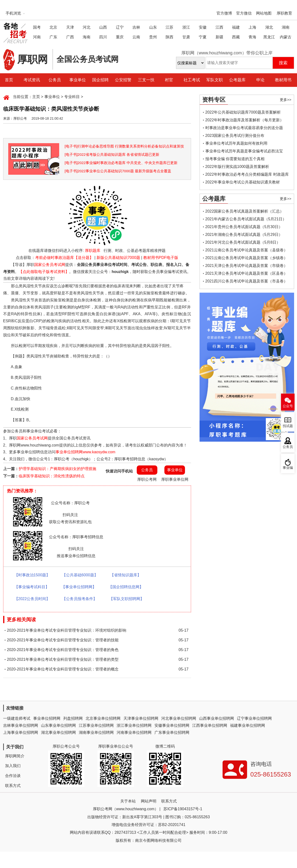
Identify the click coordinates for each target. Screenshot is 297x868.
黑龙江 (269, 37)
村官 (169, 80)
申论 (260, 80)
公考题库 (237, 80)
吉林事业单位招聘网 (21, 725)
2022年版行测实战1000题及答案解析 (237, 167)
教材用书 (283, 80)
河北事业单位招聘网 (179, 718)
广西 (70, 37)
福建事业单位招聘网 (248, 725)
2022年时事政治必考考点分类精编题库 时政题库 (247, 174)
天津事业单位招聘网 (141, 718)
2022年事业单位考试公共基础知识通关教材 (243, 182)
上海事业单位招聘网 (21, 732)
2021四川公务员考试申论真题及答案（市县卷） (247, 281)
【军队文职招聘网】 (127, 599)
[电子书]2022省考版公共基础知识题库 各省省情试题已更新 (112, 154)
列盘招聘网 (73, 718)
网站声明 (149, 801)
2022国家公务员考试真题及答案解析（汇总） (245, 211)
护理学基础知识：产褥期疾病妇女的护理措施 (57, 469)
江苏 (169, 27)
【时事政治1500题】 (32, 575)
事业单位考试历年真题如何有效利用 (236, 143)
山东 (153, 27)
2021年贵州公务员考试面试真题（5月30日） (244, 227)
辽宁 (120, 27)
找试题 (288, 426)
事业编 (288, 468)
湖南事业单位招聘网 (96, 732)
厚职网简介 (15, 756)
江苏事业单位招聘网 (96, 725)
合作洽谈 (13, 776)
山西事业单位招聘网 (217, 718)
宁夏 (203, 37)
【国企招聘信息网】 (126, 587)
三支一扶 (146, 80)
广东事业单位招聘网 (172, 732)
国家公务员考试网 (50, 265)
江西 (219, 27)
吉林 (136, 27)
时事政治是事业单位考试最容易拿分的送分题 (244, 128)
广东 (53, 37)
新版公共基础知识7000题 (118, 258)
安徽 (203, 27)
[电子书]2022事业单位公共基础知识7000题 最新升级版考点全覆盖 (118, 171)
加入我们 (13, 766)
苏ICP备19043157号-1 (183, 809)
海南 (87, 37)
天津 (70, 27)
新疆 (219, 37)
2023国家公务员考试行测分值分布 (235, 136)
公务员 (55, 80)
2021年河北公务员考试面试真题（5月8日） (243, 242)
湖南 (286, 27)
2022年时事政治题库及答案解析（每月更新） (245, 120)
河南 (37, 37)
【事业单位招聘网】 (79, 587)
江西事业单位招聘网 (210, 725)
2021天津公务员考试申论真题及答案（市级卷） (247, 266)
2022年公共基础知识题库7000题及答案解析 (243, 112)
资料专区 (214, 100)
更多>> (286, 100)
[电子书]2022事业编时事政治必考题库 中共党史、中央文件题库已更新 (121, 163)
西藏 (236, 37)
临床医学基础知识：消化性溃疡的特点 (52, 476)
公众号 (288, 406)
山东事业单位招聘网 (58, 725)
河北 (87, 27)
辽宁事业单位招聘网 (254, 718)
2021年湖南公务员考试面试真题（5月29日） (244, 235)
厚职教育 (284, 13)
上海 (252, 27)
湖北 (269, 27)
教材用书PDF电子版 (161, 258)
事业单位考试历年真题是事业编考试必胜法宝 (244, 151)
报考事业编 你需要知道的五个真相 (235, 159)
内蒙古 (286, 37)
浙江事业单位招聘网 (134, 725)
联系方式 (13, 786)
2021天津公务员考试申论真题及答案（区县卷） (247, 273)
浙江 (186, 27)
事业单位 (78, 80)
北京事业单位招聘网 (103, 718)
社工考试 (192, 80)
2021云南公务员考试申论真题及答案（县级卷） (247, 250)
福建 (236, 27)
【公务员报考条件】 (80, 599)
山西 (103, 27)
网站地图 (264, 13)
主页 (36, 97)
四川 (103, 37)
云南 (136, 37)
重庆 (120, 37)
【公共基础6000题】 (80, 575)
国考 (37, 27)
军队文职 (215, 80)
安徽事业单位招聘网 (172, 725)
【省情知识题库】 (126, 575)
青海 (252, 37)
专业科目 (72, 97)
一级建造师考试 (17, 718)
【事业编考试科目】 (32, 587)
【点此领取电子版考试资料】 (44, 272)
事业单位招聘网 (47, 718)
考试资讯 (32, 80)
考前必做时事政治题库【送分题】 (64, 258)
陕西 (169, 37)
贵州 (153, 37)
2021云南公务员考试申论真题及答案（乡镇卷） (247, 258)
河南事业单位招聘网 (134, 732)
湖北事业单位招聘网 (58, 732)
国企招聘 (100, 80)
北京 (53, 27)
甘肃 (186, 37)
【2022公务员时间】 (32, 599)
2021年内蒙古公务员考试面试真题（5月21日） (246, 219)
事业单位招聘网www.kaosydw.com (85, 452)
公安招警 (123, 80)
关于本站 (128, 801)
